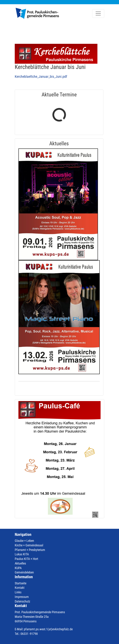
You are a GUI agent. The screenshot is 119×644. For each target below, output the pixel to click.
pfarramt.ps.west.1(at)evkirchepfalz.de (48, 629)
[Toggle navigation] (98, 14)
